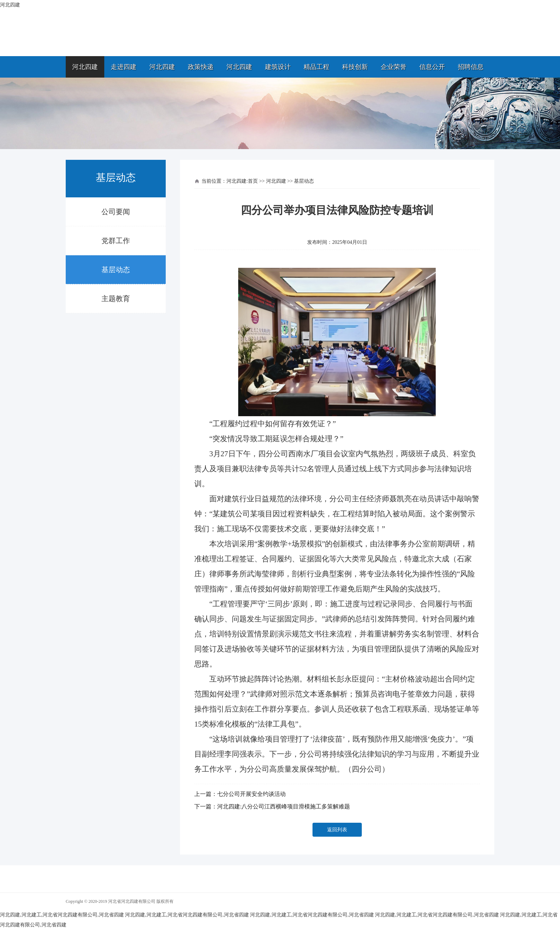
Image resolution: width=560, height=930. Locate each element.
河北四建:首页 (242, 181)
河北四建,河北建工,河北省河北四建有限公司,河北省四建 (62, 915)
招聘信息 (471, 67)
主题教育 (116, 299)
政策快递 (201, 67)
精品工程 (316, 67)
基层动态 (116, 270)
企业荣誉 (394, 67)
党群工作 (116, 241)
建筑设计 (278, 67)
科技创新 (355, 67)
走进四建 (124, 67)
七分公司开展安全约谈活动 (251, 794)
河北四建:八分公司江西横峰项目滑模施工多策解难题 (284, 806)
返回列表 (337, 830)
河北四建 (85, 67)
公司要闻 (116, 212)
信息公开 (432, 67)
